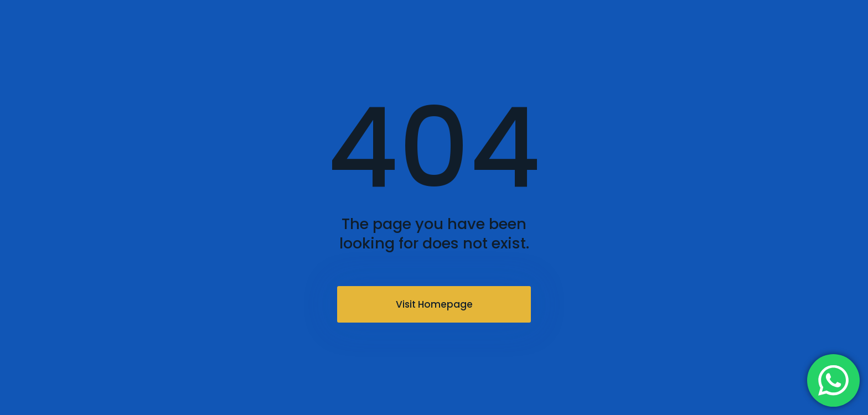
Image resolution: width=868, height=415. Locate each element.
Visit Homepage (434, 304)
